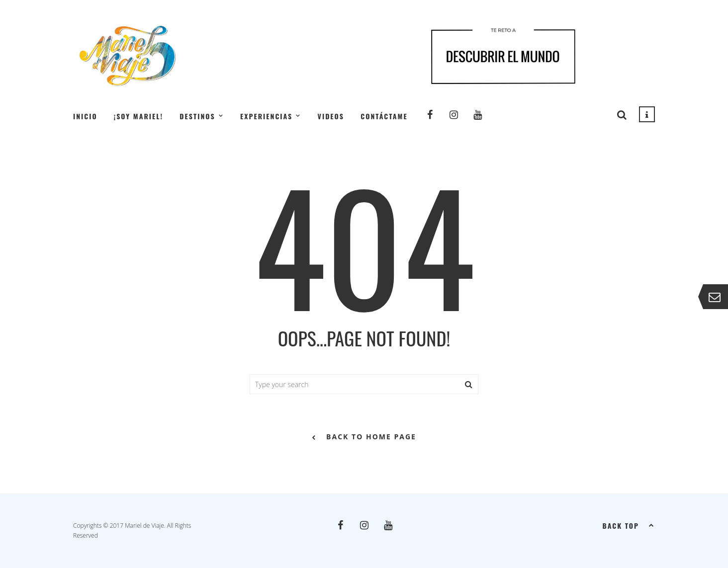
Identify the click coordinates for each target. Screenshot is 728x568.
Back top (629, 525)
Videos (331, 116)
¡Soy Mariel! (138, 116)
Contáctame (384, 116)
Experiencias (266, 116)
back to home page (364, 437)
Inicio (85, 116)
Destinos (197, 116)
